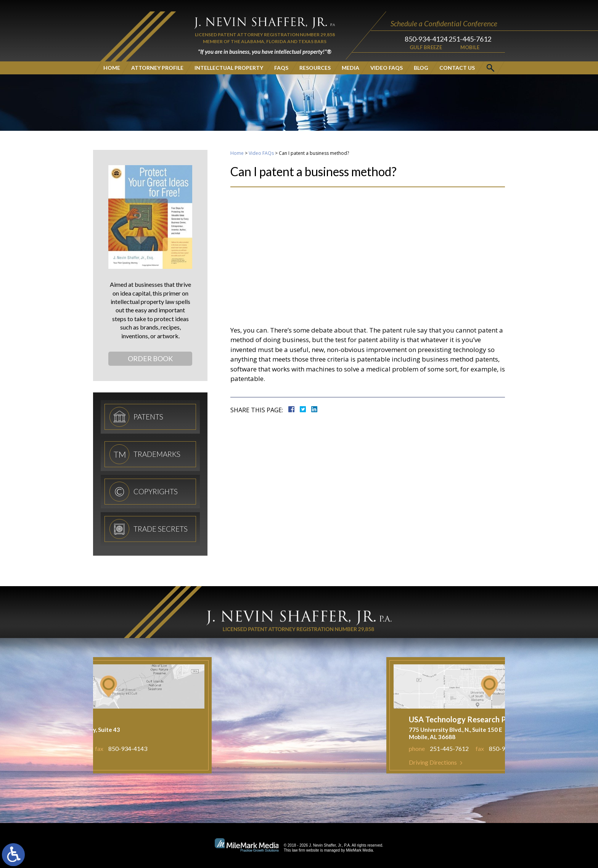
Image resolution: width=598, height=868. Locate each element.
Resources (315, 56)
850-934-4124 (418, 27)
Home (112, 56)
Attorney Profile (157, 56)
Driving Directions (491, 762)
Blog (421, 56)
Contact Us (457, 56)
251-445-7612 (470, 27)
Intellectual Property (229, 56)
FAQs (281, 56)
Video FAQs (387, 56)
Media (350, 56)
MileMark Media (359, 850)
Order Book (150, 358)
